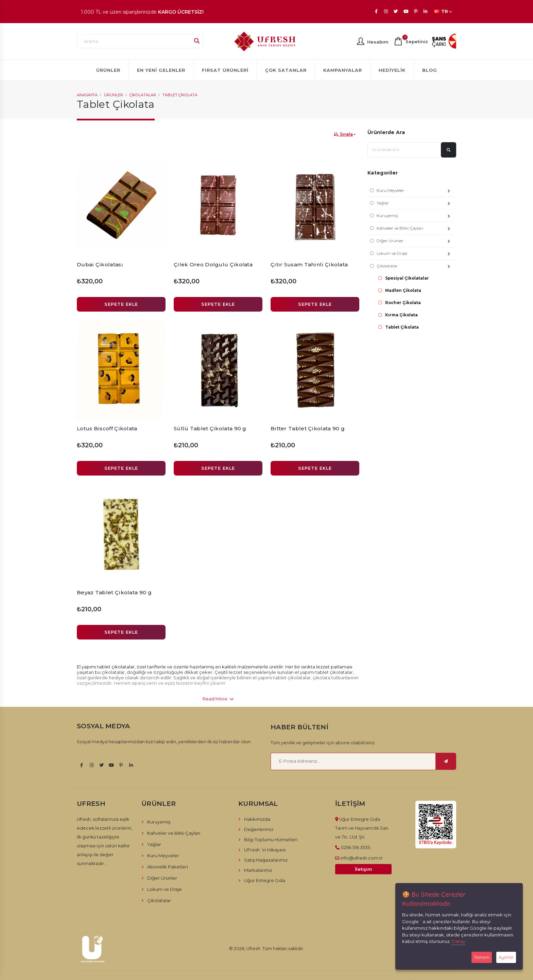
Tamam (482, 957)
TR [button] (443, 11)
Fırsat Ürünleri (225, 70)
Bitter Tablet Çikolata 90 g (308, 428)
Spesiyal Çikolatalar (407, 278)
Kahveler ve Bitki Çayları (416, 229)
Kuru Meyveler (416, 191)
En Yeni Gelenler (161, 70)
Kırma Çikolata (401, 315)
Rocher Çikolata (403, 303)
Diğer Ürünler (416, 242)
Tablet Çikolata (180, 95)
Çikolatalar (143, 95)
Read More (218, 699)
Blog (430, 70)
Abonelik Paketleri (168, 867)
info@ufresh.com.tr (362, 858)
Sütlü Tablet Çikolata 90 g (210, 428)
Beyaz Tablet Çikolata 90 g (114, 592)
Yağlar (416, 204)
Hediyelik (392, 70)
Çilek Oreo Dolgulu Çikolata (213, 264)
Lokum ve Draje (416, 254)
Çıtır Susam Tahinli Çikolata (309, 264)
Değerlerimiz (259, 829)
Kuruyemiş (416, 217)
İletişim (364, 869)
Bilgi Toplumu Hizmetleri (271, 840)
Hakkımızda (257, 819)
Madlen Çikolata (403, 290)
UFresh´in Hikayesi (265, 850)
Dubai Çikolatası (100, 264)
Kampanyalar (343, 70)
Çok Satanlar (286, 70)
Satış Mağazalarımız (266, 860)
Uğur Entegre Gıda (265, 880)
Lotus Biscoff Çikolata (107, 428)
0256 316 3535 (355, 847)
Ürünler (108, 70)
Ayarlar (506, 957)
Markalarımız (258, 870)
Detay (459, 941)
